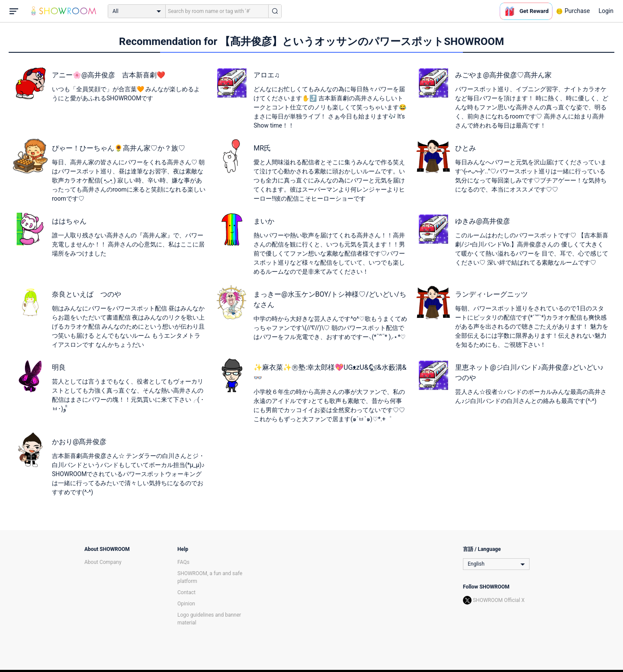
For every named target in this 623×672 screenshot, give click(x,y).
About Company (103, 562)
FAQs (183, 562)
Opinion (186, 604)
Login (606, 11)
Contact (186, 592)
